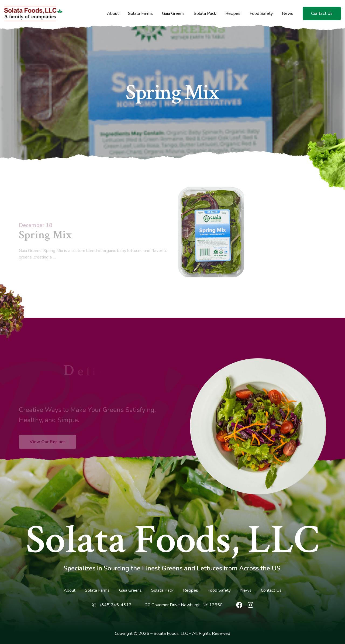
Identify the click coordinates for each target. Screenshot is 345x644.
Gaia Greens (173, 14)
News (288, 14)
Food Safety (261, 14)
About (113, 14)
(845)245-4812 (116, 605)
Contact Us (322, 13)
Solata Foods (166, 633)
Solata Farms (140, 14)
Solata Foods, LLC (173, 540)
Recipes (233, 14)
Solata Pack (205, 14)
